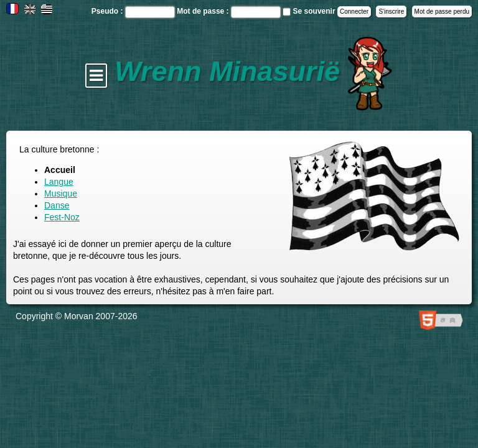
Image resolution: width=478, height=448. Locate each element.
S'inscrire (391, 12)
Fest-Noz (62, 217)
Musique (61, 194)
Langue (59, 182)
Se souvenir (314, 11)
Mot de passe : (204, 11)
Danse (57, 205)
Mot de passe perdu (442, 12)
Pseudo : (108, 11)
